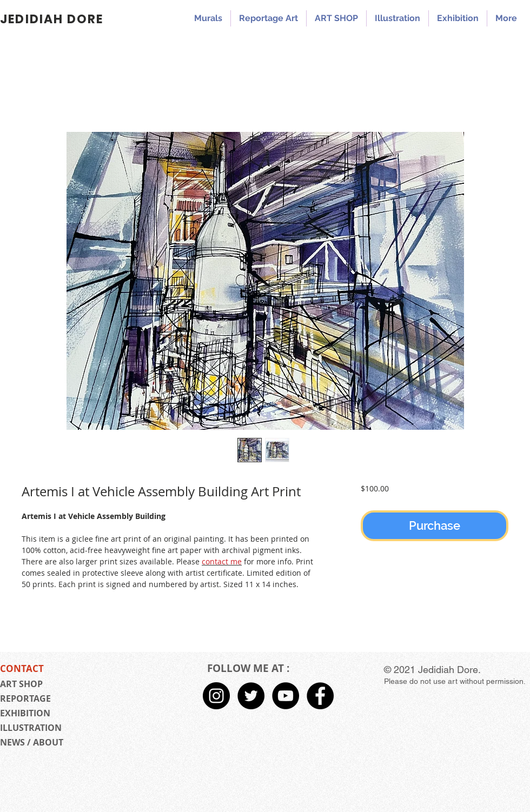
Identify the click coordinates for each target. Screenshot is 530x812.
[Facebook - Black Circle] (320, 696)
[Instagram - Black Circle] (216, 696)
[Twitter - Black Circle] (251, 696)
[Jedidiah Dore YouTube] (286, 696)
